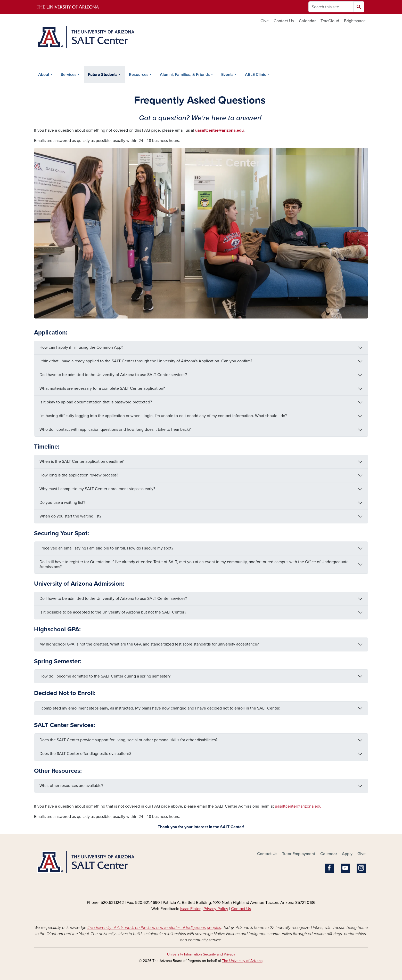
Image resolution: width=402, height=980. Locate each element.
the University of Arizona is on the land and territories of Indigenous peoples (154, 928)
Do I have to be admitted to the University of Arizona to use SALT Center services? (113, 375)
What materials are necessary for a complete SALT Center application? (102, 388)
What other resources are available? (71, 786)
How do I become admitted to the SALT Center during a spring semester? (105, 676)
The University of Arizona (242, 961)
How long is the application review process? (79, 475)
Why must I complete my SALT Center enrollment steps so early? (97, 489)
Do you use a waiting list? (62, 503)
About (44, 75)
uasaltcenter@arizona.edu (298, 806)
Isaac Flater (190, 909)
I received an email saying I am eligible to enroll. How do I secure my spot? (106, 548)
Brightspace (355, 21)
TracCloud (330, 21)
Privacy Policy (216, 909)
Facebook (329, 868)
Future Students (103, 75)
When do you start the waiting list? (70, 516)
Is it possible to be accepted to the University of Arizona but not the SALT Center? (113, 612)
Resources (139, 75)
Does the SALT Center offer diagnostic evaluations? (85, 754)
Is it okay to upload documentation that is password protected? (96, 402)
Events (227, 75)
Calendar (307, 21)
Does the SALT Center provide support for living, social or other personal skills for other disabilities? (128, 740)
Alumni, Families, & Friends (185, 75)
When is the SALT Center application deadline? (81, 461)
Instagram (361, 868)
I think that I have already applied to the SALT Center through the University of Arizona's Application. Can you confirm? (146, 361)
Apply (347, 854)
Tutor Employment (299, 854)
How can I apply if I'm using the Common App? (81, 347)
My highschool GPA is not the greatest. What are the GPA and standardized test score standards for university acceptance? (149, 644)
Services (69, 75)
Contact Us (284, 21)
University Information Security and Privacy (201, 954)
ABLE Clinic (256, 75)
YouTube (345, 868)
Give (265, 21)
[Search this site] (331, 7)
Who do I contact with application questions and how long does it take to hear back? (115, 429)
